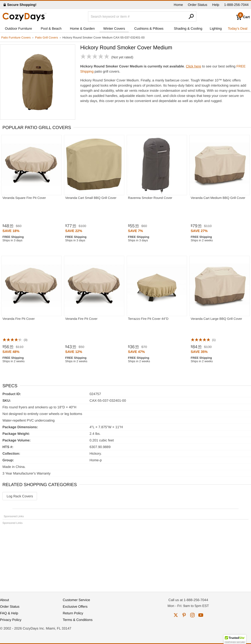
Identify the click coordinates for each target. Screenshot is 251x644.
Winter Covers (114, 28)
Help (216, 5)
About (5, 600)
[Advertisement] (125, 556)
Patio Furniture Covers (16, 38)
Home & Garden (82, 28)
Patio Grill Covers (46, 38)
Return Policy (73, 613)
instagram (192, 615)
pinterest (184, 615)
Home (178, 5)
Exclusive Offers (75, 606)
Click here (193, 66)
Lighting (216, 28)
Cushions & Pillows (149, 28)
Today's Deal (238, 28)
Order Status (197, 5)
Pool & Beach (51, 28)
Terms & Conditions (78, 620)
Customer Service (76, 600)
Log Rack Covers (20, 496)
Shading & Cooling (188, 28)
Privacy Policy (11, 620)
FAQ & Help (9, 613)
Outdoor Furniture (19, 28)
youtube (201, 615)
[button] (235, 639)
